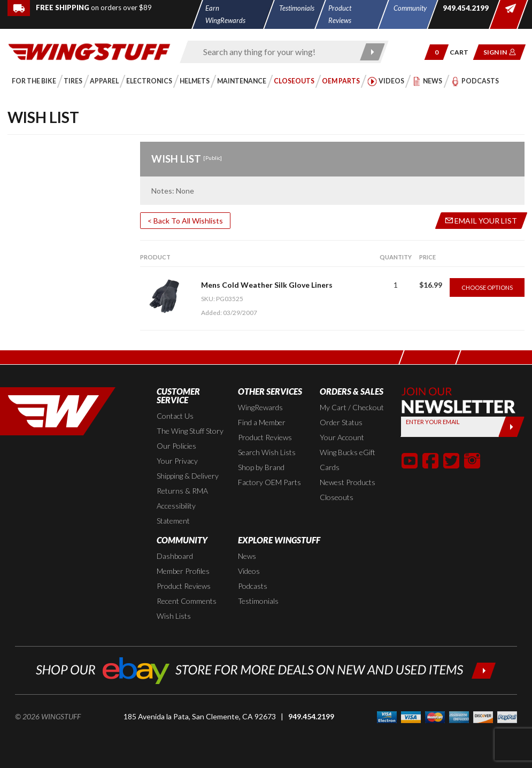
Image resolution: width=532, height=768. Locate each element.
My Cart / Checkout (352, 407)
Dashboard (175, 556)
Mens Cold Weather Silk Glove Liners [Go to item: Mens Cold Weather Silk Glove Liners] (267, 285)
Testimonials (258, 601)
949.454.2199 (311, 716)
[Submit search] (372, 52)
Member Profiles (183, 571)
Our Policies (176, 446)
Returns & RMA (182, 491)
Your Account (342, 437)
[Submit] (511, 427)
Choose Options (487, 287)
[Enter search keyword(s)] (275, 52)
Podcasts (253, 586)
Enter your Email (433, 422)
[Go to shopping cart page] (463, 52)
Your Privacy (177, 461)
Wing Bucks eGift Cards (348, 460)
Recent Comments (187, 601)
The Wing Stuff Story (190, 431)
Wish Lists (174, 616)
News (247, 556)
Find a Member (262, 422)
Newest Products (348, 482)
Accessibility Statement (176, 513)
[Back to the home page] (89, 51)
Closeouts (337, 497)
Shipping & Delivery (188, 476)
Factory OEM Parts (269, 482)
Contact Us (175, 416)
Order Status (341, 422)
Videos (249, 571)
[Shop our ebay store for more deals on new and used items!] (266, 669)
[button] (437, 52)
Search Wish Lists (267, 452)
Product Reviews (265, 437)
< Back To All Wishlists (185, 221)
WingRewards (260, 407)
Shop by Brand (261, 467)
